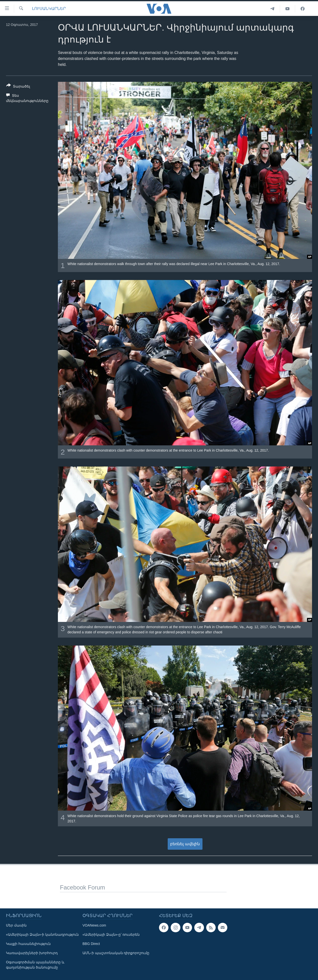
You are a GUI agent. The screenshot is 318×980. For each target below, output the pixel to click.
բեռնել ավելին (185, 844)
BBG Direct (91, 944)
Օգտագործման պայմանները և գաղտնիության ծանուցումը (35, 965)
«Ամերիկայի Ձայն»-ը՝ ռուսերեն (111, 934)
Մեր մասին (16, 925)
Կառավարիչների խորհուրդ (32, 953)
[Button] (18, 87)
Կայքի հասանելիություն (28, 944)
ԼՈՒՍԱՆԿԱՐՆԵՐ (49, 9)
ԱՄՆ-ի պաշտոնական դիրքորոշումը (116, 953)
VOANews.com (94, 925)
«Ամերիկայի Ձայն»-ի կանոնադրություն (42, 934)
